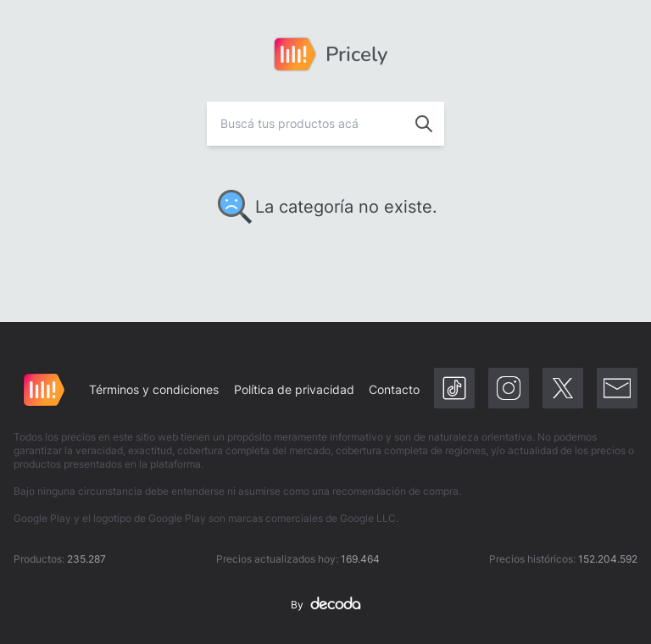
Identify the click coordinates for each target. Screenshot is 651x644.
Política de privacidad (294, 389)
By (325, 605)
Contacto (394, 389)
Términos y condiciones (154, 389)
